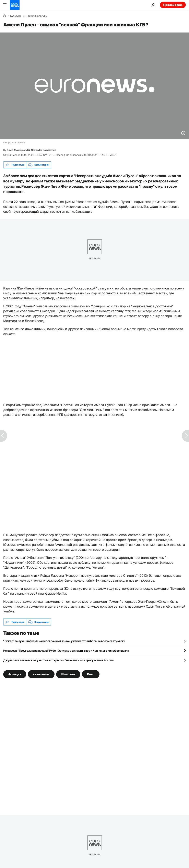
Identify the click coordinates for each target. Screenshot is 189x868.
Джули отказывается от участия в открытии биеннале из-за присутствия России (58, 660)
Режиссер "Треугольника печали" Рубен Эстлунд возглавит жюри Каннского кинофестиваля (66, 651)
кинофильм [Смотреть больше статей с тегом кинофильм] (41, 674)
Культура (16, 16)
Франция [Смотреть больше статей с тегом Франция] (15, 674)
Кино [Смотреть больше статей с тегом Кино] (91, 674)
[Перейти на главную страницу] (15, 5)
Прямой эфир (173, 5)
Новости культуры (37, 16)
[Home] (4, 16)
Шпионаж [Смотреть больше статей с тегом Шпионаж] (68, 674)
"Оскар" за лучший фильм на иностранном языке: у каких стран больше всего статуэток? (64, 641)
